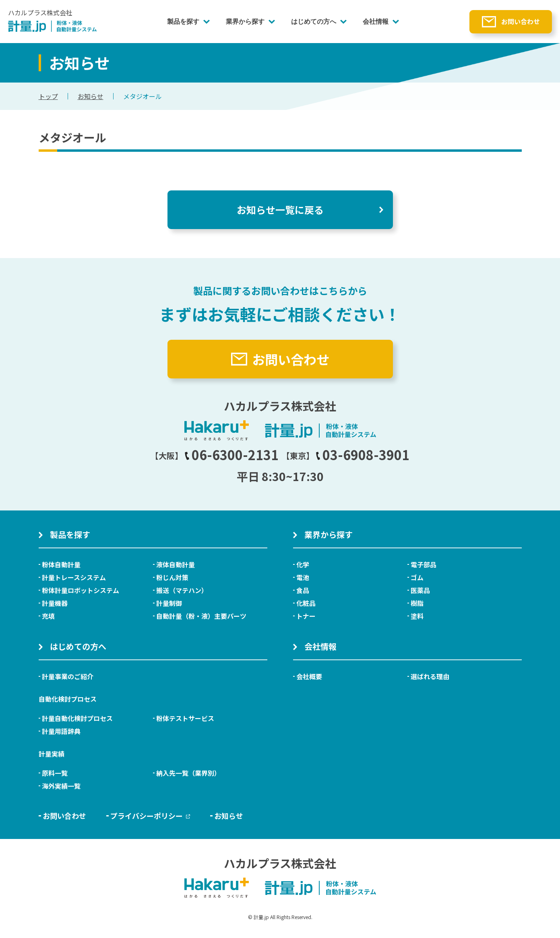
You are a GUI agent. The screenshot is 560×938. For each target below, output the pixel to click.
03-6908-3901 (363, 455)
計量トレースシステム (74, 577)
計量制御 (169, 603)
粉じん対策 (172, 577)
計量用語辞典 (61, 731)
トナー (306, 616)
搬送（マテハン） (182, 590)
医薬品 (420, 590)
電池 (303, 577)
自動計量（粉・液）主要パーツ (201, 616)
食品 (303, 590)
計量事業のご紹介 (68, 676)
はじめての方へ (314, 22)
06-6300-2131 (231, 455)
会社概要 (309, 676)
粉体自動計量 (61, 564)
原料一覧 (55, 773)
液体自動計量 (176, 564)
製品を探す (183, 22)
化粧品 (306, 603)
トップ (48, 96)
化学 (303, 564)
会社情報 (376, 22)
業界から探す (245, 22)
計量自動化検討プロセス (77, 718)
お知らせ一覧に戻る (280, 210)
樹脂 (417, 603)
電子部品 (424, 564)
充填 (48, 616)
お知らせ (91, 96)
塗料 (417, 616)
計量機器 (55, 603)
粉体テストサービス (185, 718)
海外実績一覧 (61, 786)
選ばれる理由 (430, 676)
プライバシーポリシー (150, 816)
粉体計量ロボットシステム (81, 590)
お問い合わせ (521, 21)
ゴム (417, 577)
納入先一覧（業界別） (188, 773)
